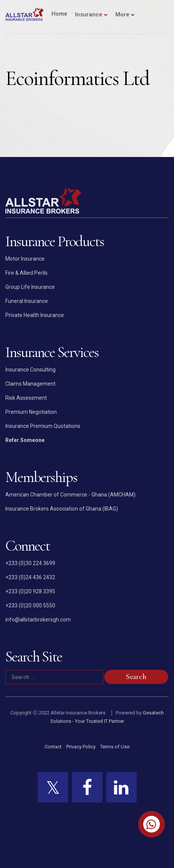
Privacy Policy (81, 747)
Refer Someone (25, 440)
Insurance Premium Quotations (43, 426)
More (122, 14)
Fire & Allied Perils (26, 273)
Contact (53, 747)
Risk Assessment (26, 398)
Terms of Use (115, 747)
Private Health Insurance (35, 315)
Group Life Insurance (30, 287)
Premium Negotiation (31, 412)
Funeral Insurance (27, 301)
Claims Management (30, 384)
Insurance (89, 14)
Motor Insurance (25, 259)
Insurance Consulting (30, 370)
